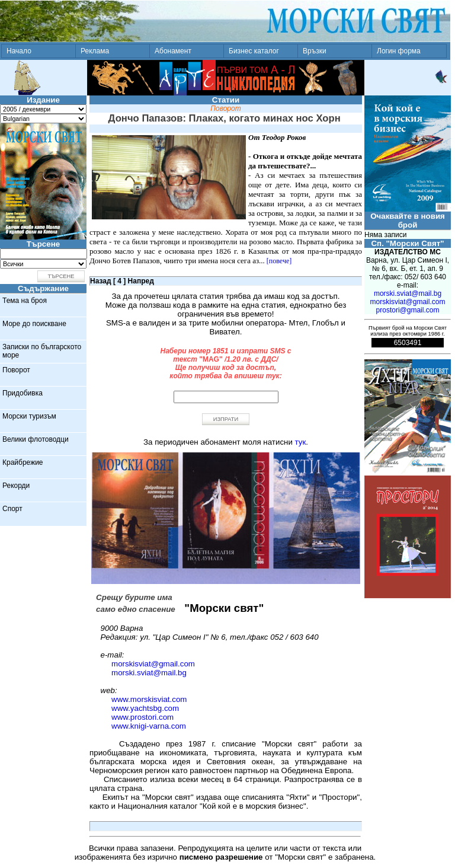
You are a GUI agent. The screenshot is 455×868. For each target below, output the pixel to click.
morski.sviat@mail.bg (149, 673)
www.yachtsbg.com (145, 708)
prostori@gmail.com (408, 310)
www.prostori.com (142, 717)
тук (301, 442)
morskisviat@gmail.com (153, 664)
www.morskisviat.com (149, 699)
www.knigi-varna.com (149, 726)
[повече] (279, 261)
